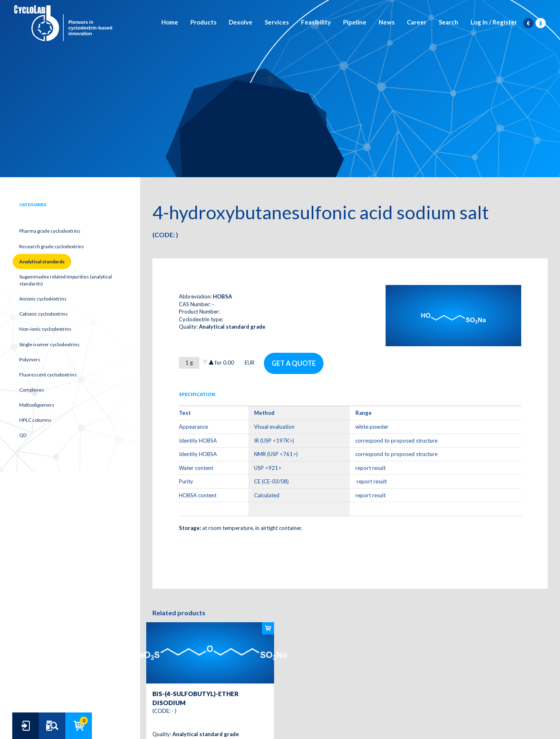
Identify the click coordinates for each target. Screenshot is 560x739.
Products (203, 22)
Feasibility (316, 22)
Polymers (30, 359)
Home (170, 22)
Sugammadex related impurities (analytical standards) (66, 280)
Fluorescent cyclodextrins (48, 375)
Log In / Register (494, 22)
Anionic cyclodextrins (43, 299)
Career (417, 22)
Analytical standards (42, 262)
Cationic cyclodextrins (44, 314)
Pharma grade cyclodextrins (50, 231)
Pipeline (355, 22)
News (387, 22)
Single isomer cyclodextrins (49, 344)
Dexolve (241, 22)
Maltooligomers (37, 405)
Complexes (32, 390)
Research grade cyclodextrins (52, 246)
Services (277, 22)
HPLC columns (35, 420)
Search (448, 22)
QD (23, 435)
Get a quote (294, 363)
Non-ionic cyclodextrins (45, 329)
